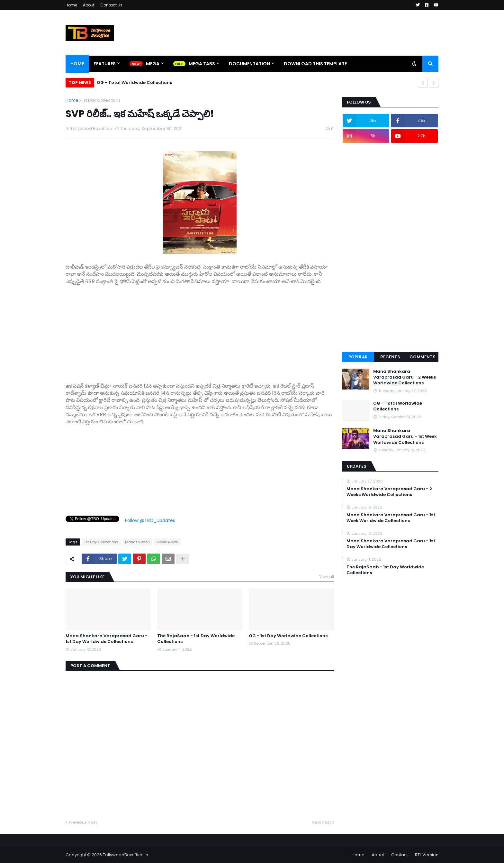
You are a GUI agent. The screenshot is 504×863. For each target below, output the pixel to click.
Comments (423, 357)
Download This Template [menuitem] (315, 64)
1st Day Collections (101, 100)
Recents (390, 357)
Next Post (321, 822)
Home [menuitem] (77, 64)
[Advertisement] (200, 330)
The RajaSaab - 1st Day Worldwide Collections (196, 639)
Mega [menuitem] (153, 64)
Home (71, 5)
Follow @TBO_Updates (150, 520)
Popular (358, 357)
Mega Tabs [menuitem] (202, 64)
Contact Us (111, 5)
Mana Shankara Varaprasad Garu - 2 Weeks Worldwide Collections (405, 377)
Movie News (167, 542)
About (89, 5)
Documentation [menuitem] (249, 64)
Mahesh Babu (137, 542)
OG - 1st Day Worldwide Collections (288, 636)
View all (327, 577)
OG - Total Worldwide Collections (134, 83)
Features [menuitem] (105, 64)
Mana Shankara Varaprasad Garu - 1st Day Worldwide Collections (107, 639)
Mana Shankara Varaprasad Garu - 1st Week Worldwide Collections (405, 436)
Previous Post (83, 822)
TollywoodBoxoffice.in (126, 855)
